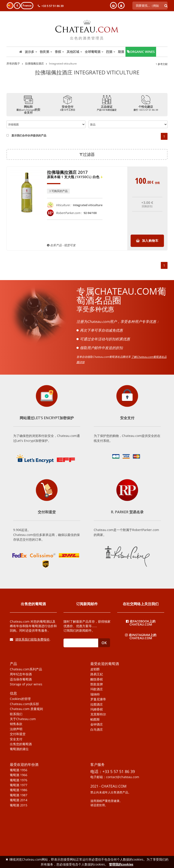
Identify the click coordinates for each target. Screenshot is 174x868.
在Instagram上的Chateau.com (141, 636)
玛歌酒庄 (97, 689)
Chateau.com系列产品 (26, 669)
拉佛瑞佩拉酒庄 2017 (75, 175)
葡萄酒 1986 (19, 790)
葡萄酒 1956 (19, 770)
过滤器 (87, 154)
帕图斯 (95, 719)
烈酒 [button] (111, 52)
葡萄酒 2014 (19, 800)
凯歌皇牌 (97, 684)
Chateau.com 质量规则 (26, 709)
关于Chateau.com (23, 719)
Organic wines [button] (141, 52)
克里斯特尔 (98, 714)
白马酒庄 (97, 730)
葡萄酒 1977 (19, 785)
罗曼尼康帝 (98, 699)
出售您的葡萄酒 (21, 744)
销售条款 (16, 724)
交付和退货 (18, 734)
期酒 (121, 52)
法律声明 (16, 729)
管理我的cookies (121, 864)
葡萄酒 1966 (19, 775)
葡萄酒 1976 (19, 780)
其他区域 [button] (74, 52)
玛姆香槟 (97, 709)
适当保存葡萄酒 (21, 679)
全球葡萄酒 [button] (94, 52)
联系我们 (16, 714)
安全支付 (16, 739)
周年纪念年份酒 (21, 674)
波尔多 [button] (31, 52)
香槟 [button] (59, 52)
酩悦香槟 (97, 679)
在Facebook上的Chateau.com (141, 623)
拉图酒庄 (97, 704)
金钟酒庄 (97, 724)
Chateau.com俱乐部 (24, 704)
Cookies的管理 (20, 699)
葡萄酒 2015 (19, 805)
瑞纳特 (95, 694)
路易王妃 (97, 674)
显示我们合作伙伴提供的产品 (26, 135)
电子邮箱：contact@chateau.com (115, 777)
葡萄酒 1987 (19, 795)
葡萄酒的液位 (19, 749)
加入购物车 (147, 241)
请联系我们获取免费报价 (30, 639)
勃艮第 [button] (46, 52)
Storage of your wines (26, 684)
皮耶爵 (95, 669)
